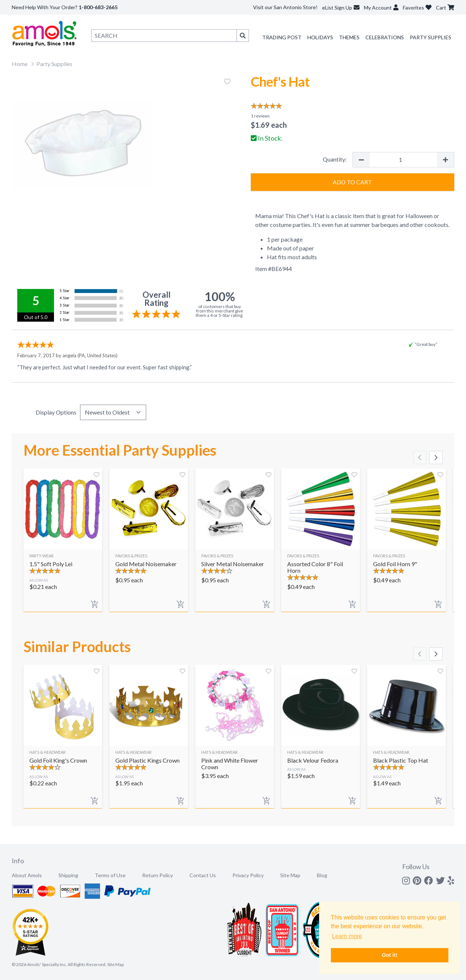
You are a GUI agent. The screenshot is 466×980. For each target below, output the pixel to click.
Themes (349, 37)
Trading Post (282, 37)
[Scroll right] (436, 458)
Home (20, 64)
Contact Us (203, 875)
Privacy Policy (248, 875)
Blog (322, 875)
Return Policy (158, 875)
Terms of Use (110, 875)
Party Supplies (431, 37)
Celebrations (385, 37)
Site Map (290, 875)
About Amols (27, 875)
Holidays (320, 37)
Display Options (56, 412)
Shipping (68, 875)
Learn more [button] (347, 936)
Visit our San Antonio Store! (285, 7)
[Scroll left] (420, 458)
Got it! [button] (390, 955)
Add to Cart (352, 182)
